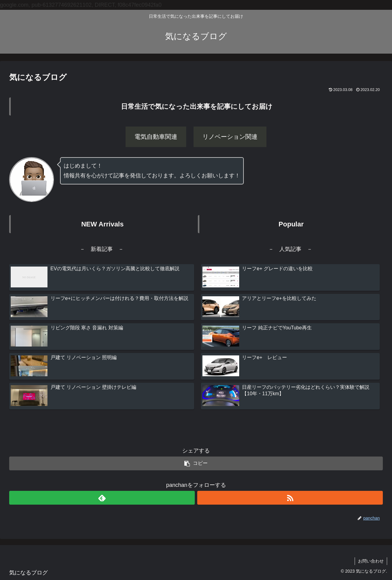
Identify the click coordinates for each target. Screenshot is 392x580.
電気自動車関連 (156, 137)
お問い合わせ (371, 561)
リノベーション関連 (230, 137)
